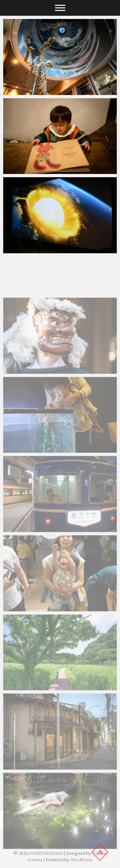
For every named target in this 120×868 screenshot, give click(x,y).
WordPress (82, 860)
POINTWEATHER (46, 853)
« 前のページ (28, 816)
